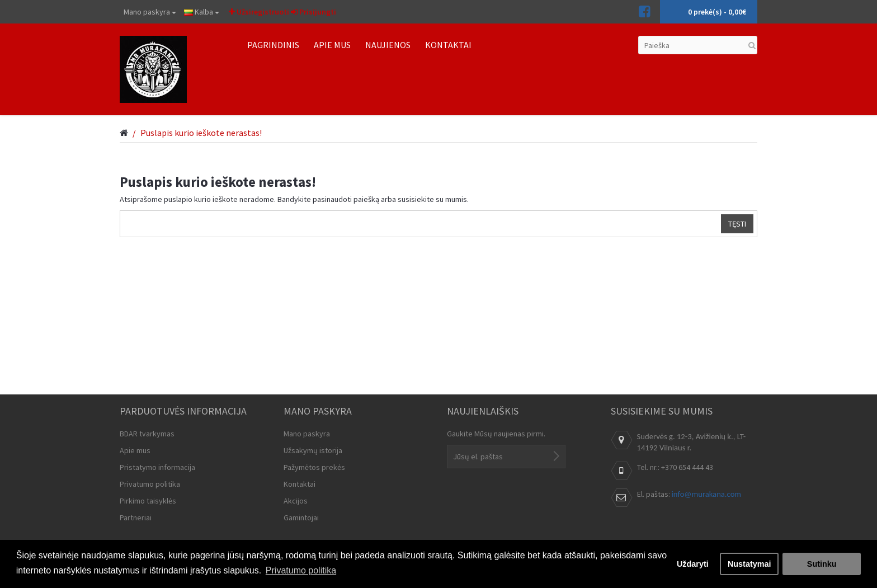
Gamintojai (301, 518)
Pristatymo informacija (157, 467)
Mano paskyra (150, 12)
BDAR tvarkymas (147, 434)
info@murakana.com (707, 494)
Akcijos (296, 501)
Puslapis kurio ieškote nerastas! (201, 133)
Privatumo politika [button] (301, 570)
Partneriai (136, 518)
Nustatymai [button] (749, 564)
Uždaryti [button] (693, 564)
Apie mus (135, 450)
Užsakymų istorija (313, 450)
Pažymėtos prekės (314, 467)
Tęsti (737, 224)
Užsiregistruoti (259, 12)
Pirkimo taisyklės (148, 501)
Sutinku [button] (822, 564)
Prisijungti (313, 12)
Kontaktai (300, 484)
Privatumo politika (150, 484)
